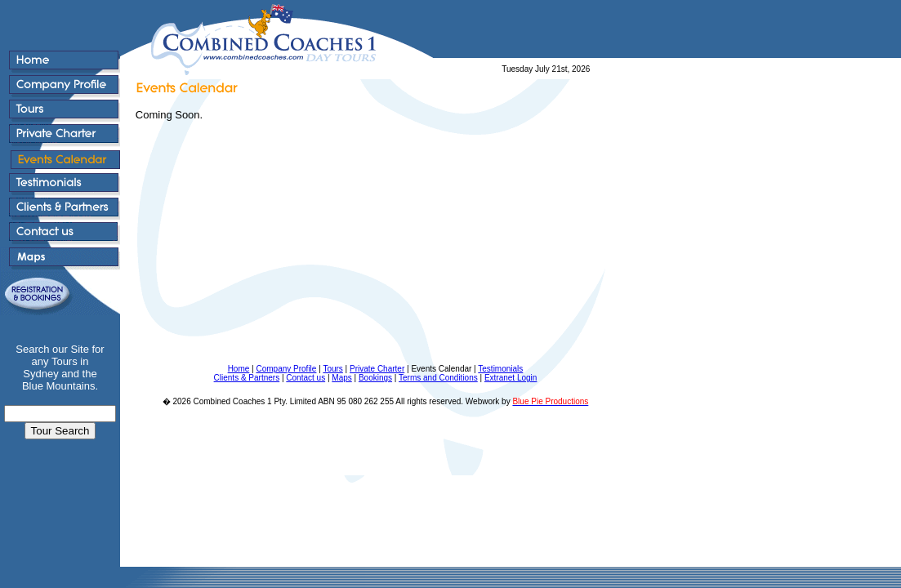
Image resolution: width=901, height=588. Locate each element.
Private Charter (377, 369)
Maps (341, 378)
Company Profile (286, 369)
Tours (332, 369)
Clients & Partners (247, 378)
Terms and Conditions (438, 378)
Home (239, 369)
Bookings (375, 378)
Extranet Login (511, 378)
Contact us (306, 378)
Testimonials (500, 369)
